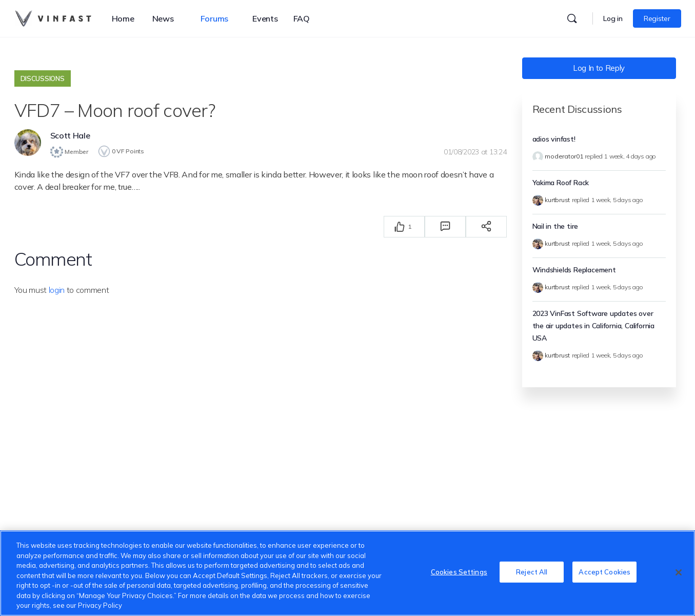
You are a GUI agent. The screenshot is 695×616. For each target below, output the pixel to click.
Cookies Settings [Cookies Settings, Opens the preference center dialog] (459, 572)
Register (657, 18)
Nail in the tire (555, 226)
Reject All (532, 572)
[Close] (679, 572)
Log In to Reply (599, 68)
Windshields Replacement (574, 270)
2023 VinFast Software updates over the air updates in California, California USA (593, 326)
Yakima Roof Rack (561, 183)
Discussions (43, 78)
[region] (348, 573)
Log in (613, 18)
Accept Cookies (604, 572)
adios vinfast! (554, 139)
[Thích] (400, 226)
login (57, 289)
